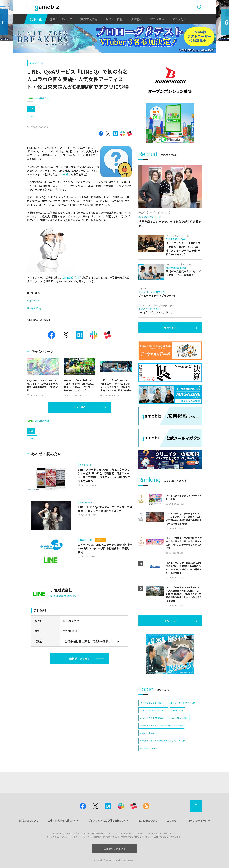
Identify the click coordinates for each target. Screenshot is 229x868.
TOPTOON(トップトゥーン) (153, 710)
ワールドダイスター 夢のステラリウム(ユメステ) (163, 741)
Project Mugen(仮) (179, 718)
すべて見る (80, 407)
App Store (33, 300)
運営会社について (29, 820)
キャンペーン (36, 63)
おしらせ (172, 820)
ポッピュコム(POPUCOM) (152, 718)
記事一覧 (36, 19)
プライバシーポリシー (198, 820)
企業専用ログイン (115, 849)
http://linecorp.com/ (63, 596)
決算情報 (136, 19)
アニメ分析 (179, 19)
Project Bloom (147, 733)
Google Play (34, 308)
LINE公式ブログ (72, 277)
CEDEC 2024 (177, 710)
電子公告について (148, 820)
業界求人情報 (89, 19)
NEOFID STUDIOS (149, 748)
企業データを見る (80, 659)
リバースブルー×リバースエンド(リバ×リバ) (161, 725)
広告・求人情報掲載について (63, 820)
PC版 (66, 174)
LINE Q (32, 116)
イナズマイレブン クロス (152, 703)
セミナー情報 (114, 19)
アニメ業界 (157, 19)
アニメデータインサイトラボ (182, 703)
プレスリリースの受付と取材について (109, 820)
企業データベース (61, 19)
